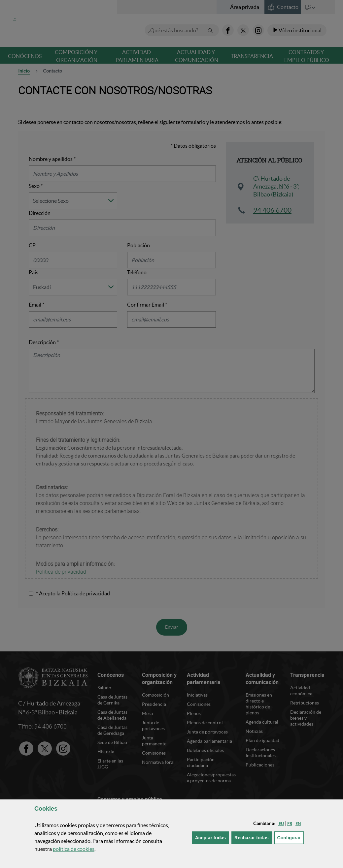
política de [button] (74, 849)
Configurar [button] (291, 837)
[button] (281, 824)
